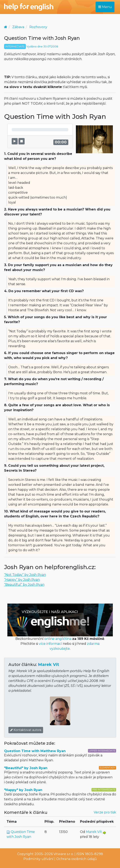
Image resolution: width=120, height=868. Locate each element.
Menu (105, 7)
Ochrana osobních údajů (77, 859)
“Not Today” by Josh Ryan (25, 575)
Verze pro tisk (105, 812)
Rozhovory (38, 27)
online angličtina (58, 639)
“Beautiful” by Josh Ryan (24, 585)
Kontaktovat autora (26, 730)
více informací (50, 644)
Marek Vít (49, 664)
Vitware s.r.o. (64, 854)
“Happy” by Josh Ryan (22, 580)
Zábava (18, 27)
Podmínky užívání (38, 859)
